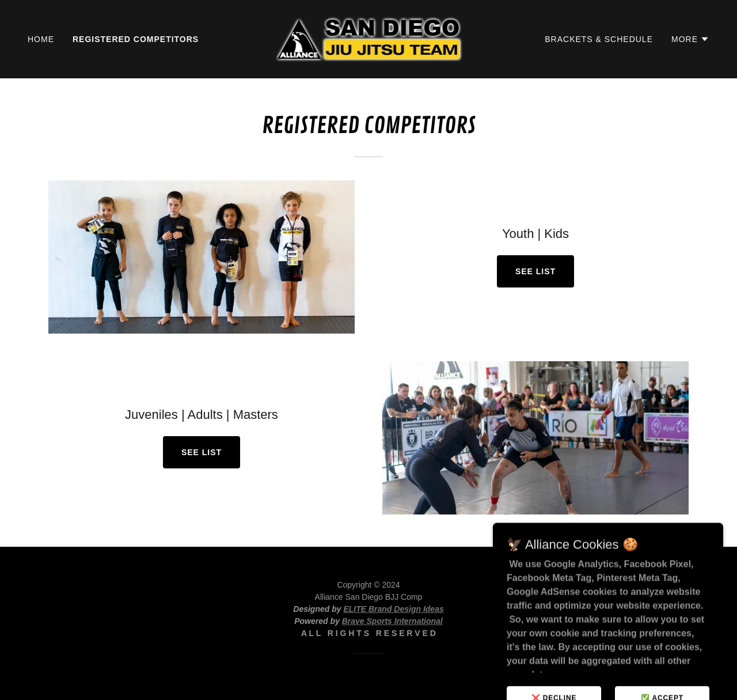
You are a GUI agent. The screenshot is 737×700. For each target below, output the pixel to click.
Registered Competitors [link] (136, 39)
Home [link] (41, 39)
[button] (690, 39)
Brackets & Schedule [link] (599, 39)
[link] (369, 38)
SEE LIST (535, 271)
